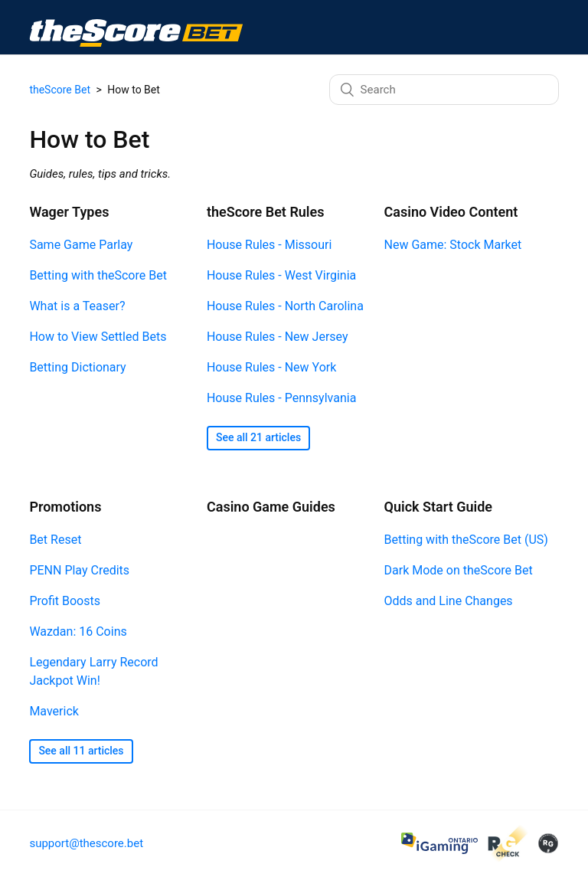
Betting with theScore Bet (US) (466, 540)
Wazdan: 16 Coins (78, 632)
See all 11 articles (81, 751)
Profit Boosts (65, 601)
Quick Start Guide (438, 507)
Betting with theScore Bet (98, 275)
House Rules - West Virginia (281, 275)
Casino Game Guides (271, 507)
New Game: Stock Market (453, 245)
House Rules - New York (271, 367)
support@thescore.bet (86, 843)
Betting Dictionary (77, 367)
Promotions (65, 507)
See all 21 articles (258, 437)
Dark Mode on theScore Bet (459, 570)
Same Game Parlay (81, 245)
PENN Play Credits (79, 570)
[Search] (444, 90)
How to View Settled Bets (98, 337)
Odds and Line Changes (449, 601)
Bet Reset (55, 540)
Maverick (54, 711)
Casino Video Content (451, 212)
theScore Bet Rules (266, 212)
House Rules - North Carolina (285, 306)
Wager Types (69, 212)
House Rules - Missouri (269, 245)
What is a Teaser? (77, 306)
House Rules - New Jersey (278, 337)
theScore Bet (60, 90)
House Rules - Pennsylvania (281, 398)
